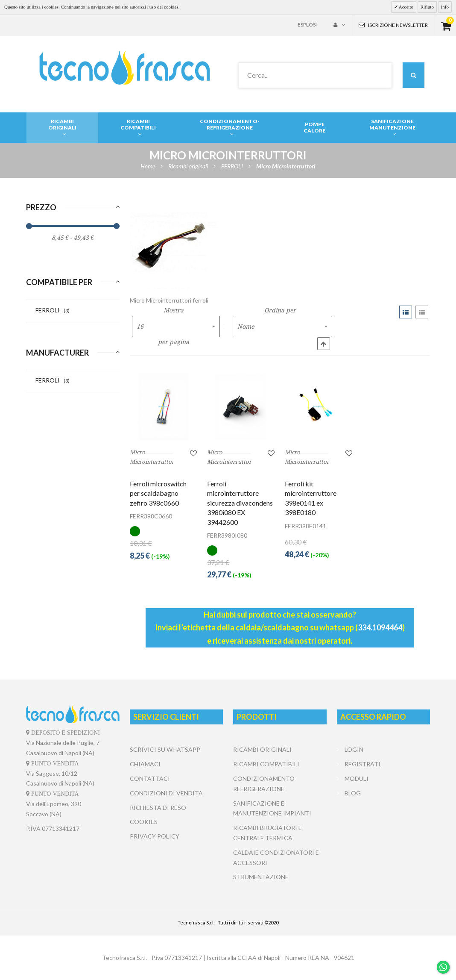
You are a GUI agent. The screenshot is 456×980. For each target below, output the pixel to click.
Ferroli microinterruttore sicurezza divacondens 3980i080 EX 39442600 (240, 503)
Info (445, 7)
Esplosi (307, 25)
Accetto (406, 7)
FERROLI (53, 310)
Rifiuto (427, 7)
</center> (383, 833)
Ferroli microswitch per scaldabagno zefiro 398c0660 (158, 493)
